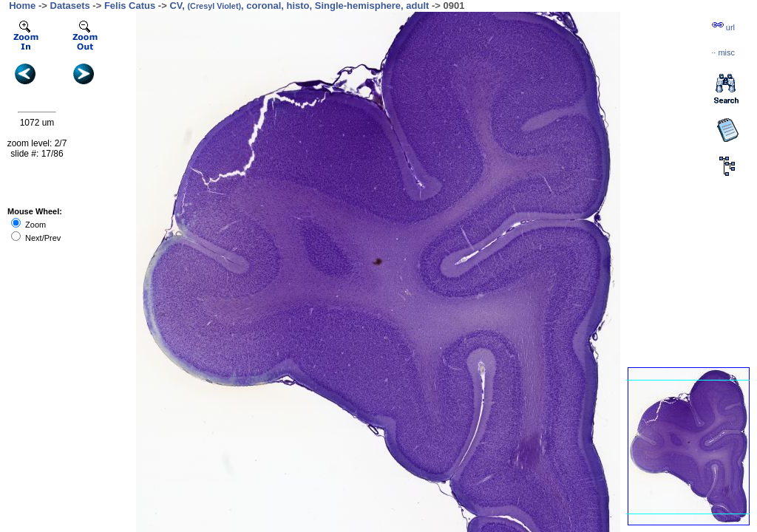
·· (723, 52)
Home (22, 6)
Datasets (70, 6)
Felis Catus (130, 6)
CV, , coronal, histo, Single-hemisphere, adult (299, 6)
